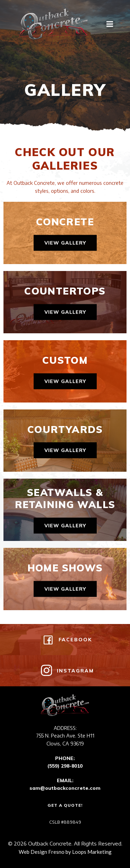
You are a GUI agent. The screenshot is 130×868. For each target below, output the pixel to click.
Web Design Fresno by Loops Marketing (65, 852)
